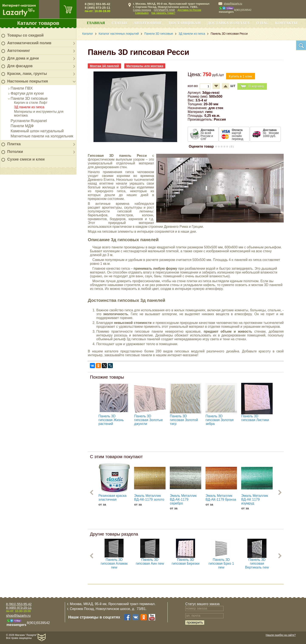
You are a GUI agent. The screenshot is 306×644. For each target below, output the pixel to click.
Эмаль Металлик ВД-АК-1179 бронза (221, 498)
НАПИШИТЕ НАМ (164, 10)
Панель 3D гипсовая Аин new (150, 562)
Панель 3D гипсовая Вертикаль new (257, 563)
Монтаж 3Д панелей (104, 66)
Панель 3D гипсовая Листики (255, 418)
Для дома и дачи (23, 58)
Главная (96, 23)
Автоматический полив (29, 43)
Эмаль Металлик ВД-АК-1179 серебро (183, 499)
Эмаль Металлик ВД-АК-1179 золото (149, 498)
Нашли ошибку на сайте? (281, 635)
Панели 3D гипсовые (29, 98)
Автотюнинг (19, 51)
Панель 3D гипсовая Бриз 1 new (221, 563)
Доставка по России (189, 10)
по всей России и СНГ (207, 134)
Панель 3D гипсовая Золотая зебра (220, 420)
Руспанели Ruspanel (29, 121)
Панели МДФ (22, 126)
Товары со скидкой (25, 35)
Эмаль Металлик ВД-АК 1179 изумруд (255, 499)
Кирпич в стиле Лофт (31, 103)
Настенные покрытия (28, 81)
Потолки (15, 152)
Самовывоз (142, 13)
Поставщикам (185, 23)
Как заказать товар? (163, 13)
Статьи (119, 23)
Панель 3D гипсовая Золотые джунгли (148, 420)
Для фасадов (20, 66)
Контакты (286, 23)
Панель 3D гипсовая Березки (186, 562)
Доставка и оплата (229, 23)
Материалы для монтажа (145, 66)
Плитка (14, 144)
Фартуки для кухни (27, 93)
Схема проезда (142, 10)
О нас (262, 23)
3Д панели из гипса (29, 107)
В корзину (252, 86)
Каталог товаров (38, 23)
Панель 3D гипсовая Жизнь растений (111, 420)
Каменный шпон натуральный (37, 131)
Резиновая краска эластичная (112, 498)
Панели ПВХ (22, 88)
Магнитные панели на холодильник (42, 136)
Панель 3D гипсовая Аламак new (114, 563)
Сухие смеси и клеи (26, 159)
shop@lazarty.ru (233, 4)
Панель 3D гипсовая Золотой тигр (184, 420)
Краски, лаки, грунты (27, 74)
